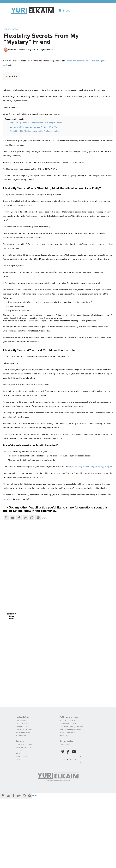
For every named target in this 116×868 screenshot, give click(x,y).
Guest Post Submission (25, 744)
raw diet (7, 499)
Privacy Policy (21, 757)
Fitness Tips (65, 735)
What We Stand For (24, 747)
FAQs (18, 753)
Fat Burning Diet (22, 723)
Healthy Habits (66, 744)
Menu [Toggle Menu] (64, 10)
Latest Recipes (22, 720)
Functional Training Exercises (71, 726)
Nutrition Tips (21, 735)
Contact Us (70, 759)
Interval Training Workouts (70, 729)
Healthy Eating (11, 29)
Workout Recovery (67, 732)
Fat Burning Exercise (69, 717)
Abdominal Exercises (68, 720)
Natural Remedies (23, 732)
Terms (18, 760)
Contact (19, 750)
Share (44, 518)
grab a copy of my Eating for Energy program (92, 467)
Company (20, 741)
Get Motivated (67, 741)
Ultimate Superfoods (24, 729)
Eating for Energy (23, 726)
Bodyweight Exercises (69, 723)
